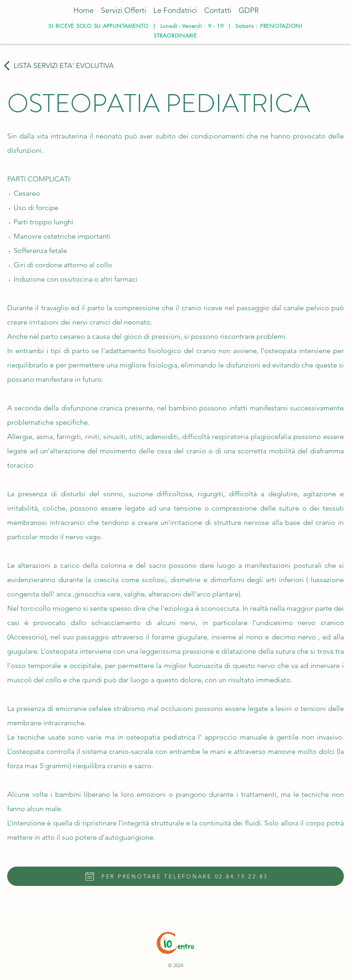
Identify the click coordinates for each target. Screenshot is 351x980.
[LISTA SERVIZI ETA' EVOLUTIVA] (58, 65)
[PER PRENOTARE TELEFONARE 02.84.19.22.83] (175, 876)
